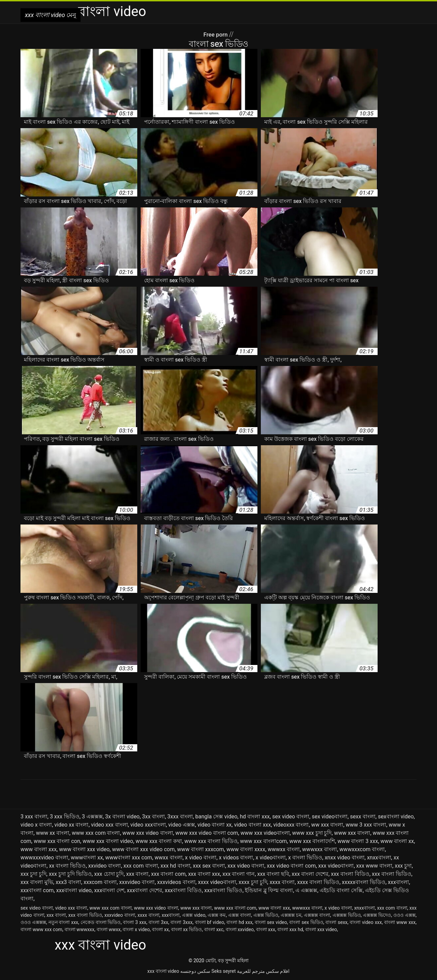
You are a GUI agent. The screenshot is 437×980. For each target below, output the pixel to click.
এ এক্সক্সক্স (306, 890)
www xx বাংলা (53, 833)
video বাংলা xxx (252, 825)
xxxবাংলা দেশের (145, 890)
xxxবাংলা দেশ (109, 890)
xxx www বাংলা (374, 866)
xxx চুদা (403, 866)
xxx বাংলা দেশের (310, 874)
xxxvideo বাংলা (137, 882)
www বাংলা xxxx (246, 849)
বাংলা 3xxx (181, 922)
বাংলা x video (136, 929)
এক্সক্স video (194, 915)
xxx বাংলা (138, 874)
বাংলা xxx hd (290, 929)
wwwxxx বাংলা (320, 849)
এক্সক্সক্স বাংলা (317, 915)
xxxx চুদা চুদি (253, 882)
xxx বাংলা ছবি (273, 874)
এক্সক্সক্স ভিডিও (347, 915)
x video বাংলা (201, 857)
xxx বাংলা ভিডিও (392, 874)
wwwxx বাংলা (284, 849)
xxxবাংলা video (74, 890)
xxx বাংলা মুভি (37, 882)
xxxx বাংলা (282, 882)
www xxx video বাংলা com (207, 833)
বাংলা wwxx (109, 929)
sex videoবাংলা (330, 816)
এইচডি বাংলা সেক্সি (341, 890)
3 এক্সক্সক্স (92, 816)
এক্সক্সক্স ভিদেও (377, 915)
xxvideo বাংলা (104, 866)
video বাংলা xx (214, 825)
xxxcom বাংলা (100, 882)
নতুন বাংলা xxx (64, 922)
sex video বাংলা (291, 816)
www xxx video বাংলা (148, 833)
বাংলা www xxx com (41, 929)
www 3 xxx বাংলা (366, 825)
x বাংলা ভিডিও (305, 857)
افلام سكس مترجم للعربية (263, 971)
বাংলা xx (160, 929)
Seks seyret (223, 971)
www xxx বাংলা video (108, 841)
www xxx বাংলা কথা (159, 841)
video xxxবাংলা (148, 825)
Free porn (216, 34)
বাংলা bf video (210, 922)
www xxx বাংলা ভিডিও (211, 841)
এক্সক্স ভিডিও (266, 915)
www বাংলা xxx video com (143, 849)
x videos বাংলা (236, 857)
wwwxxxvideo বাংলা (44, 857)
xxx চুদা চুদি (33, 874)
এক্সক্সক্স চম (291, 915)
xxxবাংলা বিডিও (183, 890)
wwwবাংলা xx (87, 857)
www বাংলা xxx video (84, 849)
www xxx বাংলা (352, 833)
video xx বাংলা (71, 825)
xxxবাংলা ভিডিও (223, 890)
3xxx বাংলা (180, 816)
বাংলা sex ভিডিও (306, 922)
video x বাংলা (36, 825)
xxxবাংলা (398, 882)
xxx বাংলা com (168, 874)
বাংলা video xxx (366, 922)
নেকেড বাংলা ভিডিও (101, 922)
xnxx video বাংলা (345, 857)
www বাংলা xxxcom (201, 849)
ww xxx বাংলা (327, 825)
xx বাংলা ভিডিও (67, 866)
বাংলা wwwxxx (80, 929)
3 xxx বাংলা (34, 816)
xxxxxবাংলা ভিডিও (364, 882)
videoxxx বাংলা (291, 825)
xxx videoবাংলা (336, 866)
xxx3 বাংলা (68, 882)
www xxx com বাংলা (96, 833)
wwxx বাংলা (169, 857)
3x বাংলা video (122, 816)
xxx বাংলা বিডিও (350, 874)
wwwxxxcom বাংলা (362, 849)
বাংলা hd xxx (239, 922)
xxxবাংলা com (37, 890)
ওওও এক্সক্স (404, 915)
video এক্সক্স (182, 825)
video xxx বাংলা (110, 825)
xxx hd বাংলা (175, 866)
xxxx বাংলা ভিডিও (318, 882)
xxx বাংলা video (163, 971)
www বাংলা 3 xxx (358, 841)
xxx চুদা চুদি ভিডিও (70, 874)
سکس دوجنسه (195, 971)
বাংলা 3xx (158, 922)
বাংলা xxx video (321, 929)
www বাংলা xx (397, 841)
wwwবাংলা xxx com (129, 857)
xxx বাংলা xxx (204, 874)
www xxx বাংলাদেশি (312, 841)
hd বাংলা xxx (255, 816)
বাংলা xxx (266, 929)
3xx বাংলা (153, 816)
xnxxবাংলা (379, 857)
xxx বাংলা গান (239, 874)
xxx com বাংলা (141, 866)
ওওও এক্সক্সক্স (33, 922)
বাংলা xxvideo (240, 929)
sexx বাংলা (363, 816)
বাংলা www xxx (400, 922)
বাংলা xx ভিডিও (187, 929)
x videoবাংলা (271, 857)
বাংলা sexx (336, 922)
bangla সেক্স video (216, 816)
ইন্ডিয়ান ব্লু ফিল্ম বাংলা (269, 890)
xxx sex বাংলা (209, 866)
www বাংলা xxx (39, 849)
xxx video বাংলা (246, 866)
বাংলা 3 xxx (135, 922)
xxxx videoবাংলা (217, 882)
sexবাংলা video (396, 816)
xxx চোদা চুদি (109, 874)
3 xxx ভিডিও (65, 816)
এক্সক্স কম (217, 915)
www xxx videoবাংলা (265, 833)
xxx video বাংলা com (291, 866)
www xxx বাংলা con (57, 841)
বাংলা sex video (271, 922)
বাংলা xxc (214, 929)
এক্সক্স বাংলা (239, 915)
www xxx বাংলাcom (263, 841)
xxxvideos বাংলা (176, 882)
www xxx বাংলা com (235, 908)
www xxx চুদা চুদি (312, 833)
